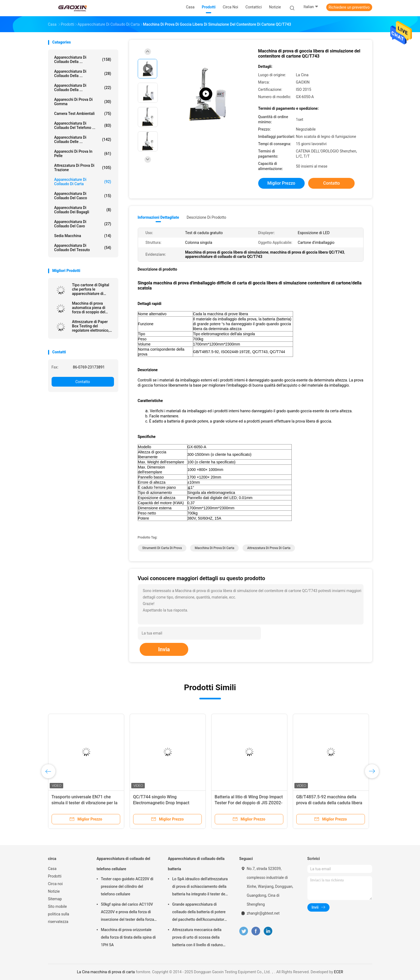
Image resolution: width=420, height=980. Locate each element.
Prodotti (55, 876)
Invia (164, 649)
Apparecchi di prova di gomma (83, 102)
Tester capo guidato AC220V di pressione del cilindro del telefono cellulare (127, 886)
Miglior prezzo (281, 183)
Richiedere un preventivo (349, 7)
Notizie (54, 891)
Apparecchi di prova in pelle (83, 154)
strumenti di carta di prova (162, 548)
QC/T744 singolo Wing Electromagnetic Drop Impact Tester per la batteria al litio (161, 803)
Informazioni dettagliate (158, 217)
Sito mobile (58, 906)
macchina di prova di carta (214, 548)
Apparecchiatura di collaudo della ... (83, 59)
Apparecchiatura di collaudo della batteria (196, 864)
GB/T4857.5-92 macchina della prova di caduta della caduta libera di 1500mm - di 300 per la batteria (329, 803)
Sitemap (55, 899)
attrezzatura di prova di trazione (83, 168)
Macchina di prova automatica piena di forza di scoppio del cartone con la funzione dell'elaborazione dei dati (93, 308)
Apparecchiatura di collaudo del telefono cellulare (123, 864)
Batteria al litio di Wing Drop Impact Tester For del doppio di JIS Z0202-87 (249, 803)
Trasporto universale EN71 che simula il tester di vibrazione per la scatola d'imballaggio (85, 803)
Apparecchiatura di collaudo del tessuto (83, 248)
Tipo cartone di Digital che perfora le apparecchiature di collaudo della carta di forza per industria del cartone (91, 289)
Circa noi (56, 884)
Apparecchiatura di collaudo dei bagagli (83, 210)
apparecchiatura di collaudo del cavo (83, 224)
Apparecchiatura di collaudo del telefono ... (83, 125)
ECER (339, 972)
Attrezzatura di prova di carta (269, 548)
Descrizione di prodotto (206, 217)
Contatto (83, 382)
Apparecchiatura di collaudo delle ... (83, 139)
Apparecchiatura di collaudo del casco (83, 196)
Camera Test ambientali (83, 114)
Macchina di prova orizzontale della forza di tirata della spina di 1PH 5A (128, 937)
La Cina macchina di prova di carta (106, 972)
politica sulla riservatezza (59, 918)
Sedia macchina (83, 236)
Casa (52, 869)
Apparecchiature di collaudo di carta (83, 182)
